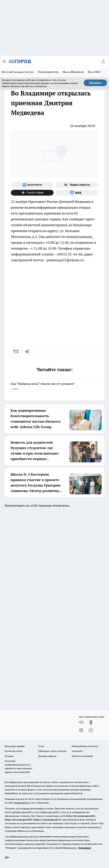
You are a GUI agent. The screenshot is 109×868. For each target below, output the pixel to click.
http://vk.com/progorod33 (81, 816)
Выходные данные (15, 746)
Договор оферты (47, 756)
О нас (41, 746)
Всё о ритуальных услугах (18, 72)
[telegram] (28, 351)
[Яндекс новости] (77, 185)
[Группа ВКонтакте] (32, 185)
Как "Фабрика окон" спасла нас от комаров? (54, 386)
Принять (95, 83)
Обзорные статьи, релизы (52, 751)
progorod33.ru (22, 803)
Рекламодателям (48, 72)
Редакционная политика (85, 746)
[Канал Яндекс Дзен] (32, 193)
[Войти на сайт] (103, 61)
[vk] (16, 351)
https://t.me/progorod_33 (47, 820)
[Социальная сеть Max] (77, 193)
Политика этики (13, 751)
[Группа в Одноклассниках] (91, 722)
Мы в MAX (94, 72)
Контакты (77, 751)
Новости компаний (82, 756)
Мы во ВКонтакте (73, 72)
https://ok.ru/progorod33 (18, 820)
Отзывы (9, 756)
